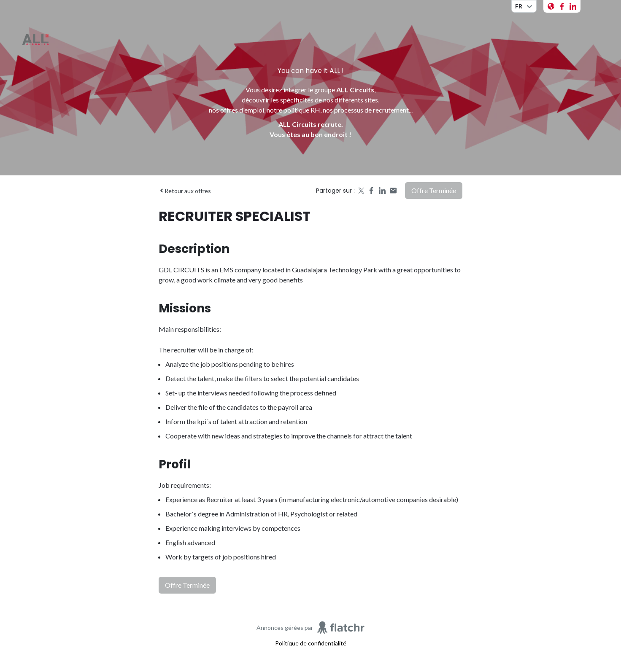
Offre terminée (434, 190)
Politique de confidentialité (311, 643)
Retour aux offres (185, 191)
